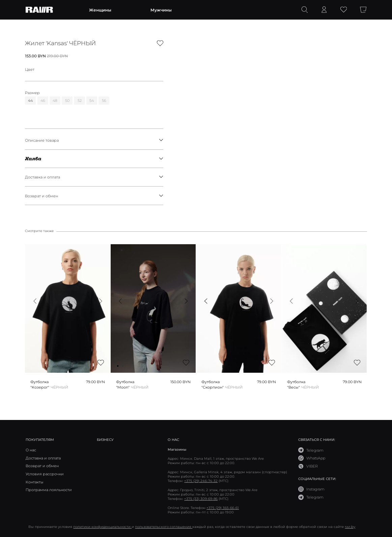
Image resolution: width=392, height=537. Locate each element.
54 (92, 100)
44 (30, 100)
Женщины (100, 10)
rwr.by (350, 527)
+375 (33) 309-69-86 (201, 499)
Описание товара (94, 140)
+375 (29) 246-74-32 (201, 481)
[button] (35, 301)
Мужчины (161, 10)
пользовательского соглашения (164, 527)
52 (80, 100)
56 (104, 100)
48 (55, 100)
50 (67, 100)
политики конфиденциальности (102, 527)
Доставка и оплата (94, 177)
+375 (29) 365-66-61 (223, 508)
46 (43, 100)
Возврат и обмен (94, 196)
